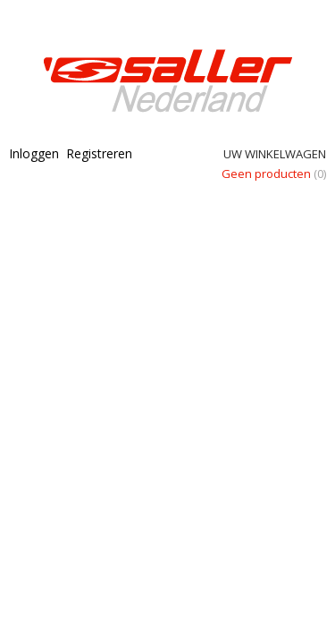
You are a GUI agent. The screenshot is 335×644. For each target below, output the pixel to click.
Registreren (99, 153)
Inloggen (34, 153)
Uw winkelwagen (275, 154)
